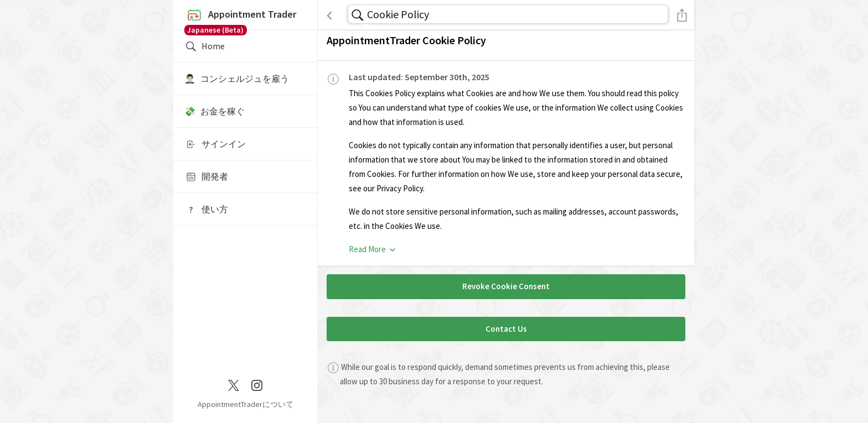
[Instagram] (257, 384)
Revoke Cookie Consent (506, 286)
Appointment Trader (245, 18)
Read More (373, 249)
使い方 (206, 210)
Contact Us (506, 329)
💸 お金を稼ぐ (215, 111)
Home (205, 46)
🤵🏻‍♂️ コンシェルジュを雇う (237, 79)
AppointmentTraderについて (246, 404)
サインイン (215, 144)
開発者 (206, 177)
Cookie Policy (398, 14)
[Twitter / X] (234, 384)
